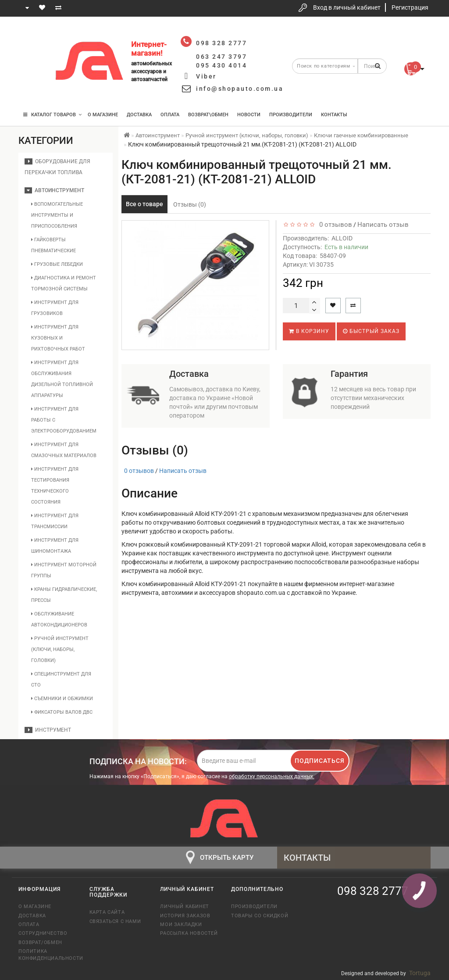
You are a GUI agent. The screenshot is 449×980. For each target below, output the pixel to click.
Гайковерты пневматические (53, 245)
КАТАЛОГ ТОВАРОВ (52, 115)
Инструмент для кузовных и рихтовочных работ (58, 338)
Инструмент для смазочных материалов (64, 450)
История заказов (185, 916)
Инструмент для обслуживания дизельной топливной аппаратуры (62, 379)
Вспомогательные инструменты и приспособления (57, 215)
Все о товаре (144, 204)
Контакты (334, 115)
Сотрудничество (43, 933)
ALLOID (342, 238)
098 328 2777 (33, 36)
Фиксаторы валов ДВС (62, 712)
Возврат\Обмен (208, 115)
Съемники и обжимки (62, 699)
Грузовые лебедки (57, 264)
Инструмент (48, 730)
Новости (249, 115)
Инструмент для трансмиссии (55, 521)
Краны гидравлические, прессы (64, 595)
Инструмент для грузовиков (55, 308)
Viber (206, 76)
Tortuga (420, 973)
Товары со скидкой (260, 916)
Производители (291, 115)
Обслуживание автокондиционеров (59, 619)
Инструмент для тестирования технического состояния (55, 486)
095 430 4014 (34, 89)
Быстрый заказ (371, 331)
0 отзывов (334, 225)
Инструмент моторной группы (64, 570)
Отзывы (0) (190, 204)
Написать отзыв (383, 225)
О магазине (103, 115)
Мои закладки (181, 925)
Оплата (170, 115)
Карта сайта (107, 912)
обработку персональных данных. (272, 776)
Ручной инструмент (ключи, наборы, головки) (60, 649)
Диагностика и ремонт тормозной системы (64, 283)
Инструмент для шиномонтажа (55, 546)
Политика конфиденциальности (47, 955)
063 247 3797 (33, 63)
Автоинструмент (54, 190)
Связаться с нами (115, 921)
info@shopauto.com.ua (240, 89)
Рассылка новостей (189, 933)
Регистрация (410, 7)
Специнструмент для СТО (61, 680)
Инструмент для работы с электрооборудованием (64, 420)
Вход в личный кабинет (347, 7)
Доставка (139, 115)
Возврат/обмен (40, 942)
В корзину (309, 331)
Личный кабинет (184, 907)
